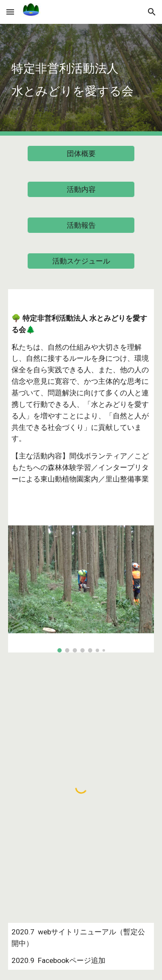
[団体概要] (81, 154)
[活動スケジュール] (81, 261)
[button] (10, 12)
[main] (81, 80)
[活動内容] (81, 190)
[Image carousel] (81, 589)
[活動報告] (81, 225)
